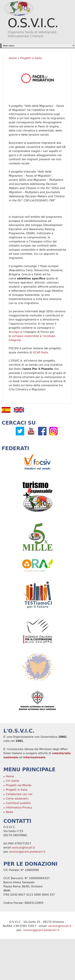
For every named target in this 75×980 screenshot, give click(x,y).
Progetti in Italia (31, 58)
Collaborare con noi (19, 794)
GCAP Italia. (41, 352)
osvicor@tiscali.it (23, 848)
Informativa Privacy (19, 808)
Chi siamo (13, 781)
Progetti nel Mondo (19, 785)
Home (13, 58)
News (9, 812)
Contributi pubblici (18, 803)
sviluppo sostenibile (25, 336)
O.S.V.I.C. (33, 23)
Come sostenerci (17, 799)
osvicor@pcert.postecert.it (27, 852)
